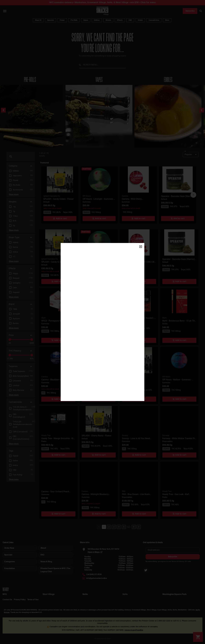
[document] (102, 322)
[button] (141, 247)
